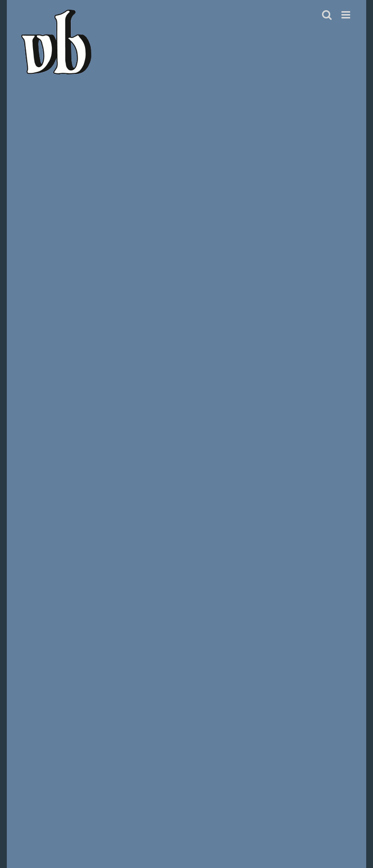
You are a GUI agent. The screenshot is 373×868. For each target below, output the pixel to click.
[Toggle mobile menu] (347, 15)
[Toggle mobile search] (327, 15)
